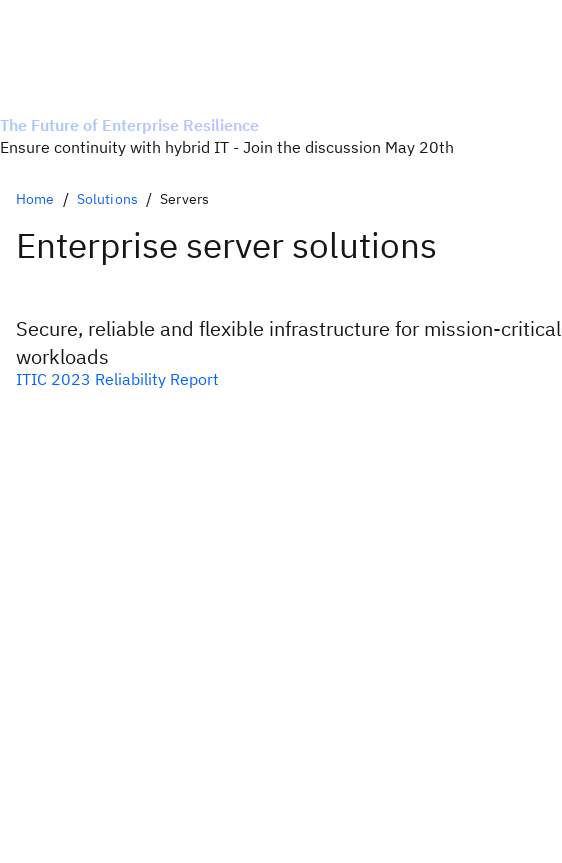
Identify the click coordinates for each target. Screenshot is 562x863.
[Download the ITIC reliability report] (281, 379)
